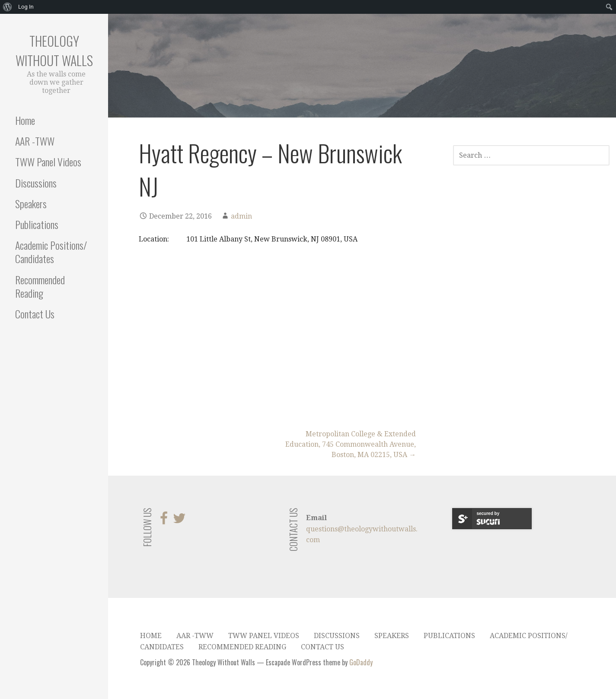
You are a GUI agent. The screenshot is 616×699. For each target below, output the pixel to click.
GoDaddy (361, 662)
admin (241, 216)
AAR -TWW (35, 141)
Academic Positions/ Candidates (51, 252)
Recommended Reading (40, 286)
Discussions (36, 183)
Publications (37, 224)
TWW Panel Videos (48, 162)
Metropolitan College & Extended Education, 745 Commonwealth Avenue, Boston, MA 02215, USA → (351, 444)
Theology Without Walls (54, 51)
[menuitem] (8, 7)
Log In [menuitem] (26, 7)
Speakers (31, 203)
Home (25, 120)
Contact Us (35, 314)
